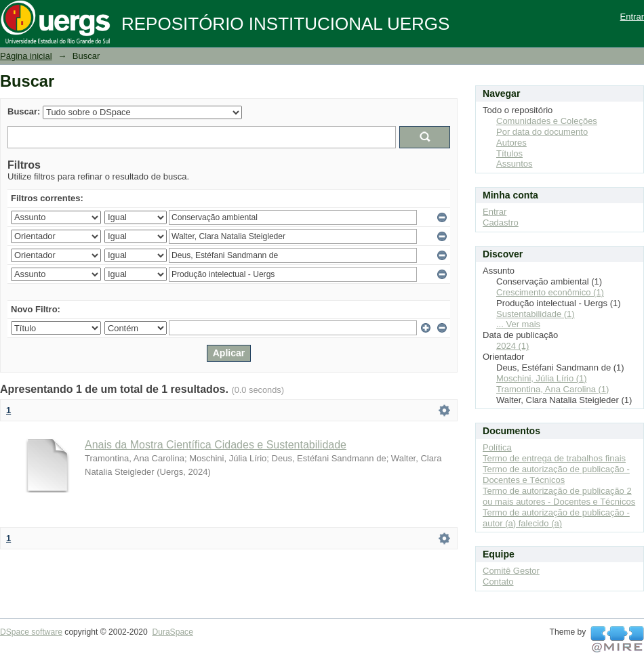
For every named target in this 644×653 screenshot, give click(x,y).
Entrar (632, 17)
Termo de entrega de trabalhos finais (554, 458)
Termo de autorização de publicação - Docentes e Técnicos (556, 475)
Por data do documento (542, 132)
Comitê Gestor (511, 571)
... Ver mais (518, 324)
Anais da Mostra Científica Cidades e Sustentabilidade (216, 445)
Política (497, 447)
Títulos (509, 153)
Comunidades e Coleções (547, 121)
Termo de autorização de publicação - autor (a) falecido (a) (556, 518)
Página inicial (26, 56)
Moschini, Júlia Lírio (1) (542, 378)
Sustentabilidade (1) (536, 314)
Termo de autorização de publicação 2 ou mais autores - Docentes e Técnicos (559, 496)
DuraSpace (172, 632)
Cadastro (501, 223)
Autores (511, 143)
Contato (498, 582)
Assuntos (514, 164)
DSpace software (31, 632)
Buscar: (24, 111)
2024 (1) (512, 346)
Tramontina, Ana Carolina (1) (552, 389)
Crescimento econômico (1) (550, 292)
